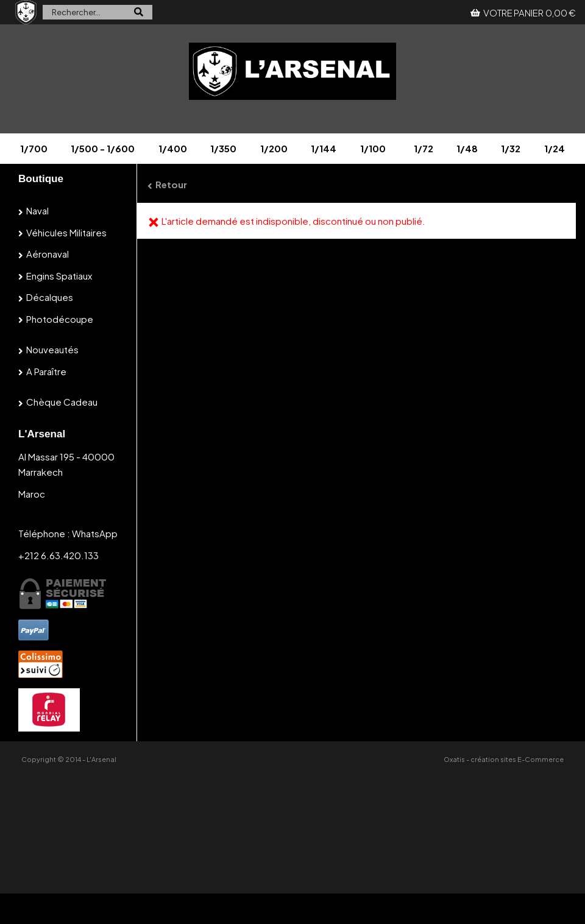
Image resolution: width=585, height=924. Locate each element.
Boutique (41, 179)
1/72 (424, 148)
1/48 (467, 148)
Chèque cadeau (62, 402)
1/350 (223, 148)
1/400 (173, 148)
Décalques (50, 297)
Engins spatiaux (59, 276)
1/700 (34, 148)
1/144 (324, 148)
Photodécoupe (60, 319)
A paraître (46, 371)
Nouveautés (52, 349)
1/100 (373, 148)
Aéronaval (48, 254)
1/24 (555, 148)
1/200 (274, 148)
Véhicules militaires (66, 232)
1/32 (511, 148)
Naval (37, 210)
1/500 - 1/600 (103, 148)
